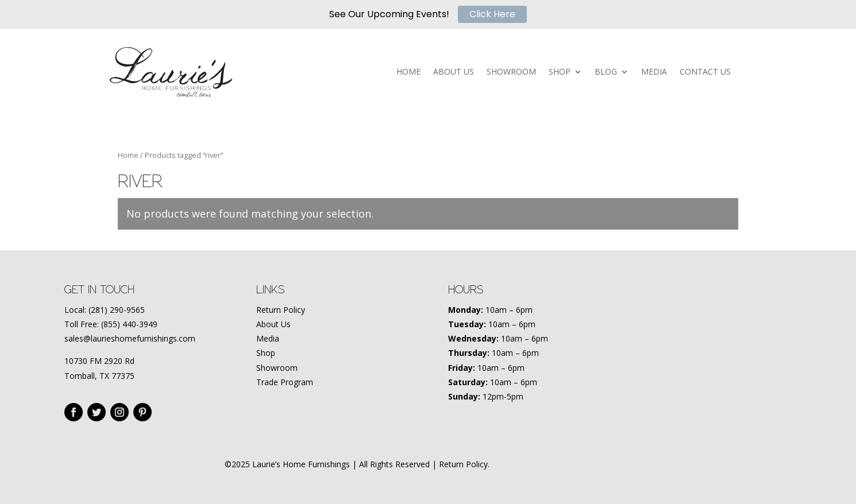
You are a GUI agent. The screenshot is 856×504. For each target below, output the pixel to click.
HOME (408, 72)
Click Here (492, 14)
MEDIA (654, 72)
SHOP (560, 72)
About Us (273, 324)
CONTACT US (705, 72)
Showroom (277, 368)
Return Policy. (464, 464)
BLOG (606, 72)
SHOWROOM (511, 72)
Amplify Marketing (598, 464)
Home (128, 155)
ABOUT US (454, 72)
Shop (266, 353)
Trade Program (285, 382)
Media (268, 338)
